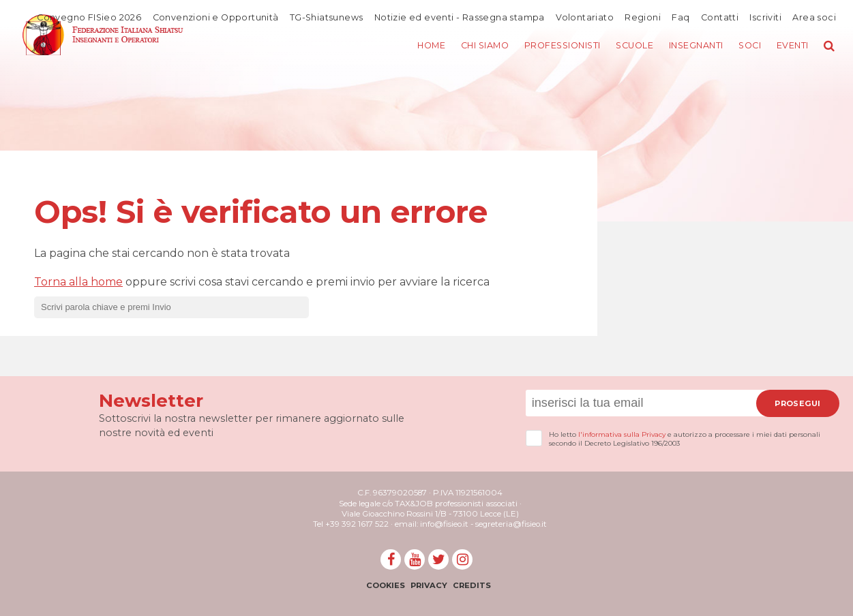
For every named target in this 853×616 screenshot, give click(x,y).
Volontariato (583, 17)
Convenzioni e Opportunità (212, 17)
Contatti (719, 17)
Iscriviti (765, 17)
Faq (680, 17)
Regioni (642, 17)
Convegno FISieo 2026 (84, 17)
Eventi (792, 46)
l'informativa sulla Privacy (622, 434)
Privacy (429, 585)
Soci (747, 46)
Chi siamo (469, 46)
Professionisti (550, 46)
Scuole (626, 46)
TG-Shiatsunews (324, 17)
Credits (473, 585)
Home (413, 46)
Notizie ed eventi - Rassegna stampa (458, 17)
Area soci (814, 17)
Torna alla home (78, 282)
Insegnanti (691, 46)
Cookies (384, 585)
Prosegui (797, 403)
